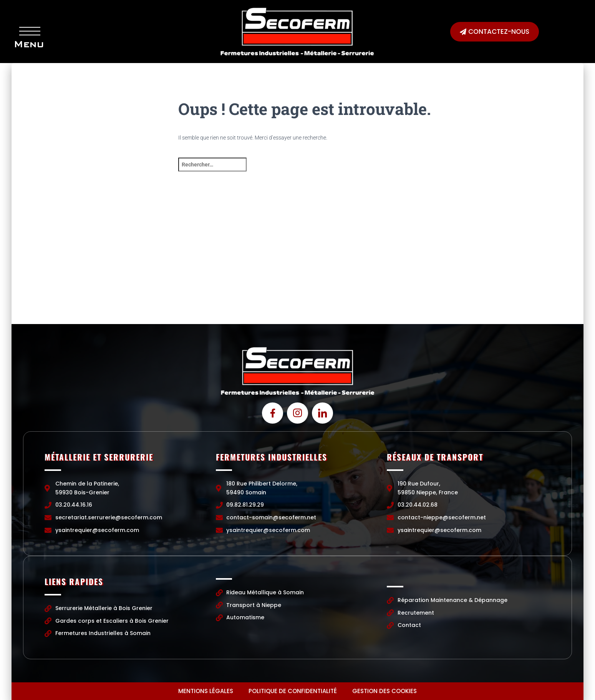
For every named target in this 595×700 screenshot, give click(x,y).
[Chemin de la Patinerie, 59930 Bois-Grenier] (107, 266)
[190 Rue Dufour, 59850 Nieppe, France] (488, 266)
